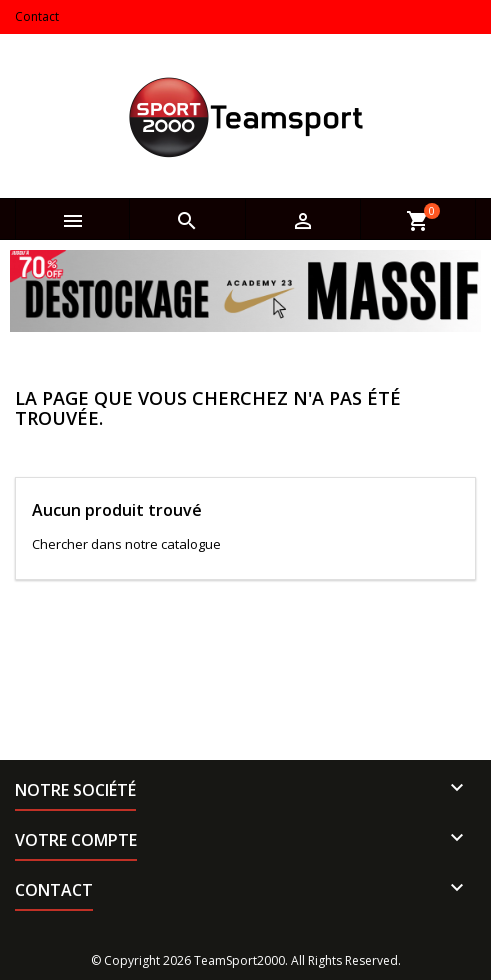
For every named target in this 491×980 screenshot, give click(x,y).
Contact (37, 16)
